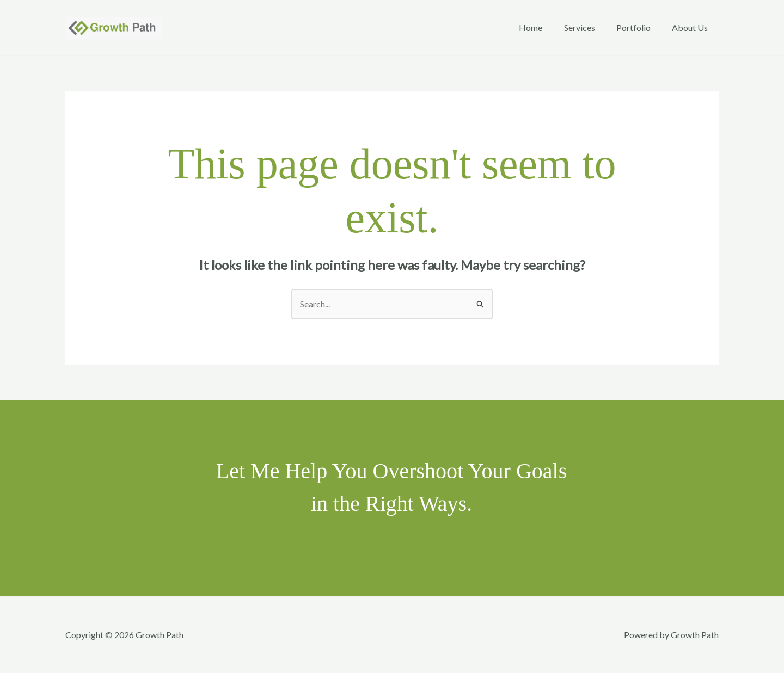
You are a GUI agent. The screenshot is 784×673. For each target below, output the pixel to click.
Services (589, 27)
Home (545, 27)
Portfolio (639, 27)
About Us (692, 27)
